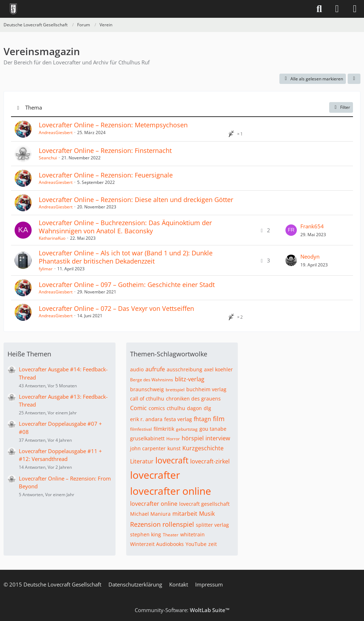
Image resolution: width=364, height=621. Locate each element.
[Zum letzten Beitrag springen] (291, 230)
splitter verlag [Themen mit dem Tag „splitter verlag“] (212, 525)
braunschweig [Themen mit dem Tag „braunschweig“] (147, 389)
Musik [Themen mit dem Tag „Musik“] (207, 514)
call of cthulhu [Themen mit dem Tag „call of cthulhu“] (147, 399)
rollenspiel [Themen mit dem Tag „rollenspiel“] (178, 524)
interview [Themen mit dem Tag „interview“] (218, 438)
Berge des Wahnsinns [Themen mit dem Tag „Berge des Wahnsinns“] (152, 380)
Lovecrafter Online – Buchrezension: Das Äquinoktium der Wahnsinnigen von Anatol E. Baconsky (125, 227)
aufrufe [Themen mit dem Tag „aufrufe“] (155, 369)
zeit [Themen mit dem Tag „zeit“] (213, 544)
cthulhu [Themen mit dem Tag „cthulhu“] (176, 408)
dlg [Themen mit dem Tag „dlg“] (207, 408)
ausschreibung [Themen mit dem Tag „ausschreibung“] (184, 369)
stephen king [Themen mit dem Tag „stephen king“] (146, 534)
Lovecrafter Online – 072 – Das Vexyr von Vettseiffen (116, 308)
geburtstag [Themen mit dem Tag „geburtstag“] (187, 429)
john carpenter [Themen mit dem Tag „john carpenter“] (148, 448)
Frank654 (312, 226)
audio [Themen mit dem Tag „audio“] (137, 369)
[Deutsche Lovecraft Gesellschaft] (13, 9)
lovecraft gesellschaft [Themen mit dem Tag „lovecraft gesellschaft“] (204, 504)
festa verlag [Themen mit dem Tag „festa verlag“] (178, 419)
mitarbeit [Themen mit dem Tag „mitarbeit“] (185, 514)
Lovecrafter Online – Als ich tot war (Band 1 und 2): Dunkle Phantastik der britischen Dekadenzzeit (126, 257)
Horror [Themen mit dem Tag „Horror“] (173, 439)
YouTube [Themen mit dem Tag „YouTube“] (196, 544)
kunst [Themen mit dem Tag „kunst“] (174, 448)
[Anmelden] (337, 9)
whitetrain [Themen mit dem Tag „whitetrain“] (192, 534)
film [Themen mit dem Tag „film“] (219, 419)
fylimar (46, 269)
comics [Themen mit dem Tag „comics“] (157, 408)
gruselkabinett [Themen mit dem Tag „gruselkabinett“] (147, 438)
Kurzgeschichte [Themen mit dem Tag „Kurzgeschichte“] (203, 448)
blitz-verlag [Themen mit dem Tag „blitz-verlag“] (190, 379)
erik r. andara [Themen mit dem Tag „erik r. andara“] (146, 419)
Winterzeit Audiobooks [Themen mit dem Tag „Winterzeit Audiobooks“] (157, 544)
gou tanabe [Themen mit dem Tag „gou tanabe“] (213, 429)
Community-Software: (182, 610)
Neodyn (310, 256)
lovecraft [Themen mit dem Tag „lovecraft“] (172, 460)
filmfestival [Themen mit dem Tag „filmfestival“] (141, 429)
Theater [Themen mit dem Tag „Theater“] (171, 535)
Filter (341, 107)
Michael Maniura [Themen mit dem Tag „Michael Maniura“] (150, 514)
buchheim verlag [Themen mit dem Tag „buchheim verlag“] (206, 389)
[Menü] (355, 9)
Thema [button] (34, 107)
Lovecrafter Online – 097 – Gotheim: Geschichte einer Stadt (127, 285)
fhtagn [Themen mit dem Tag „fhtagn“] (202, 419)
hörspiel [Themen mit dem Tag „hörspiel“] (193, 438)
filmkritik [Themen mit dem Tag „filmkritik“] (164, 429)
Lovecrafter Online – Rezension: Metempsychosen (113, 125)
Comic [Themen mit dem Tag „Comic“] (138, 408)
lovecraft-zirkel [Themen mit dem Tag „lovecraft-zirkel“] (210, 461)
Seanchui (48, 158)
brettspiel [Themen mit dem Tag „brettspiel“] (175, 390)
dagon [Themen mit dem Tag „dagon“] (194, 408)
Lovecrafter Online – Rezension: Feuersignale (106, 175)
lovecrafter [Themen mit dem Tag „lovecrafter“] (155, 475)
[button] (354, 79)
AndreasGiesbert (56, 132)
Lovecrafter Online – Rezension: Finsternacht (105, 150)
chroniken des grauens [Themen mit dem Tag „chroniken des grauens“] (193, 399)
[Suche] (319, 9)
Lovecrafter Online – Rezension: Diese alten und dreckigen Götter (136, 200)
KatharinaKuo (52, 238)
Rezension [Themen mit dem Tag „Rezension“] (145, 524)
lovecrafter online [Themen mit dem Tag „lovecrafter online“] (171, 491)
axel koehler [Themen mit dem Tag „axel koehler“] (218, 369)
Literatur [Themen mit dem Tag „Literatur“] (142, 461)
